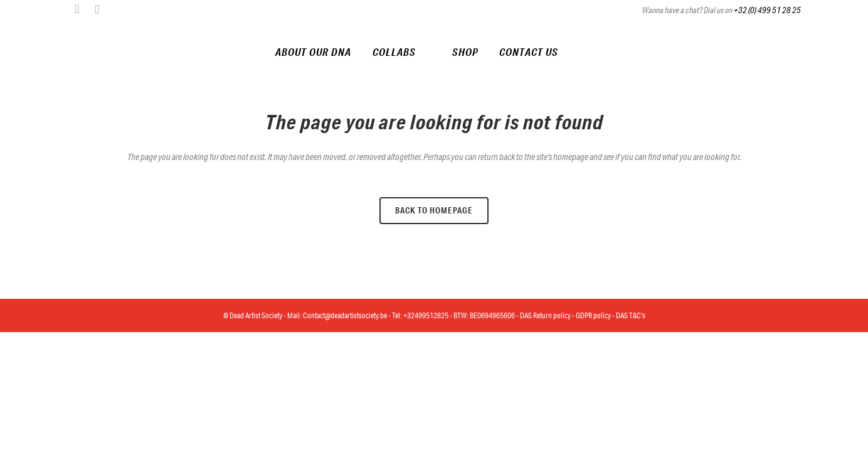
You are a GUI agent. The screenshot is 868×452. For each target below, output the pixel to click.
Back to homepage (434, 210)
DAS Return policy (545, 315)
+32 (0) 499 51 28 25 (767, 10)
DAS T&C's (631, 315)
